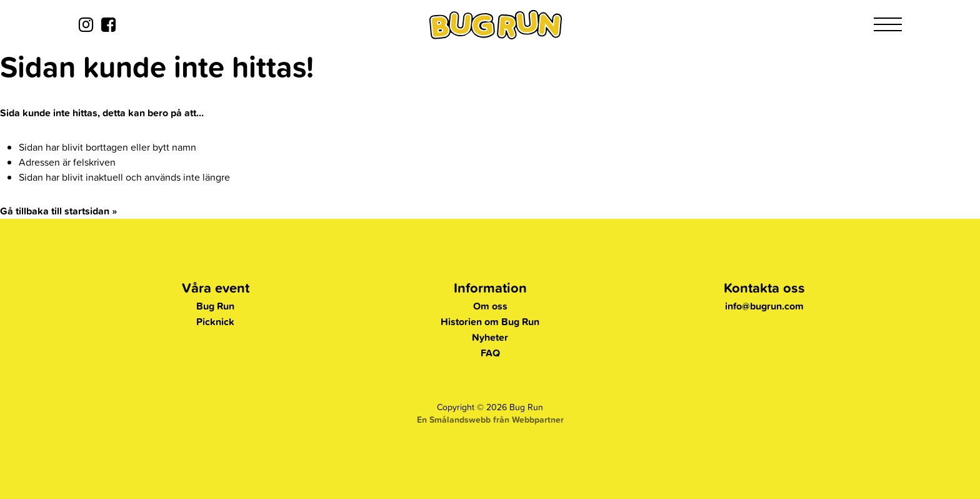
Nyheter (490, 337)
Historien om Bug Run (490, 322)
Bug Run (215, 306)
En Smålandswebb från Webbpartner (490, 420)
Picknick (215, 322)
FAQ (490, 353)
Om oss (490, 306)
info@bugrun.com (764, 306)
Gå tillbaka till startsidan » (58, 211)
